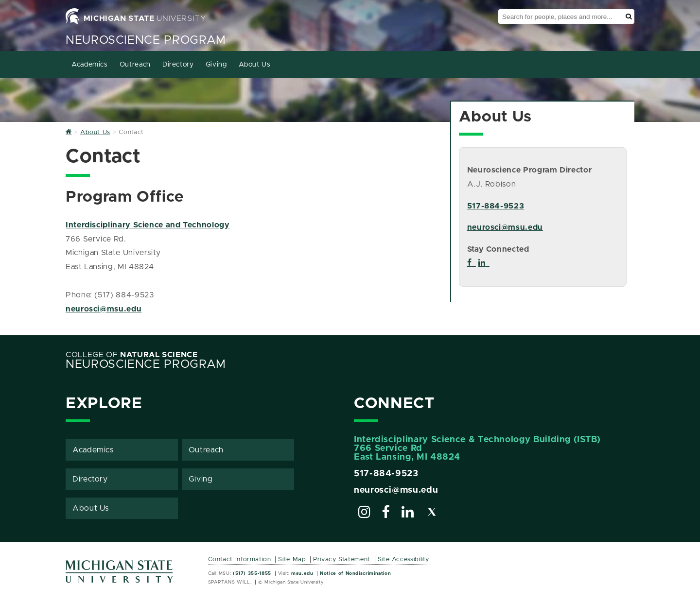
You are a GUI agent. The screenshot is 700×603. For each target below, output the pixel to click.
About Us (255, 65)
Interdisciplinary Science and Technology (148, 225)
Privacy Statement (342, 560)
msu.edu (302, 573)
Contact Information (240, 560)
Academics (90, 65)
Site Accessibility (404, 560)
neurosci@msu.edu (104, 309)
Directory (178, 65)
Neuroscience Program (146, 40)
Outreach (135, 65)
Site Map (292, 560)
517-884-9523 (496, 206)
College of (132, 355)
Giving (216, 65)
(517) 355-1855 (252, 573)
